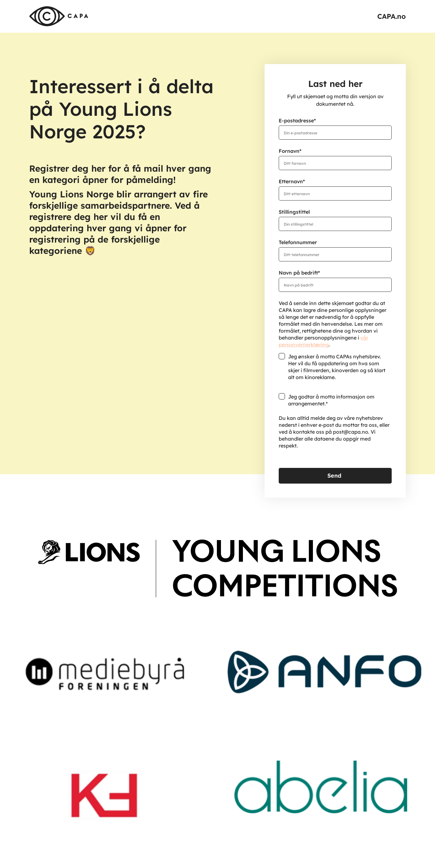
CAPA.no (392, 16)
